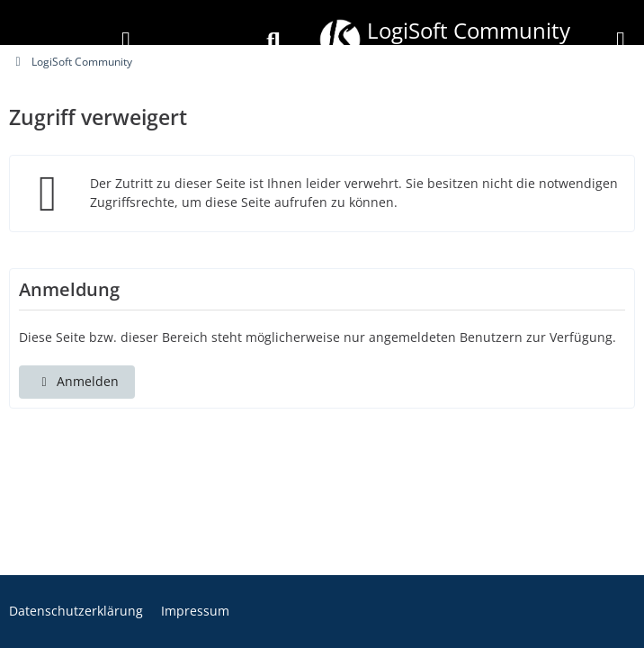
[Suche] (273, 41)
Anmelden (77, 381)
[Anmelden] (126, 41)
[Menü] (621, 41)
